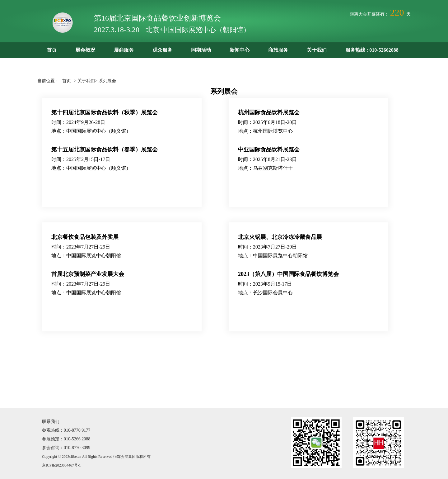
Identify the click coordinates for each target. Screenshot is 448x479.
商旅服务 (278, 50)
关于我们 (317, 50)
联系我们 (51, 422)
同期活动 (201, 50)
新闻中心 (240, 50)
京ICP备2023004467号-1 (61, 465)
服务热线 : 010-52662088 (372, 50)
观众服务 (162, 50)
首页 (52, 50)
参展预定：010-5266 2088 (66, 439)
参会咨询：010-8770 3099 (66, 448)
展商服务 (124, 50)
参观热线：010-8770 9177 (66, 430)
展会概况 (85, 50)
